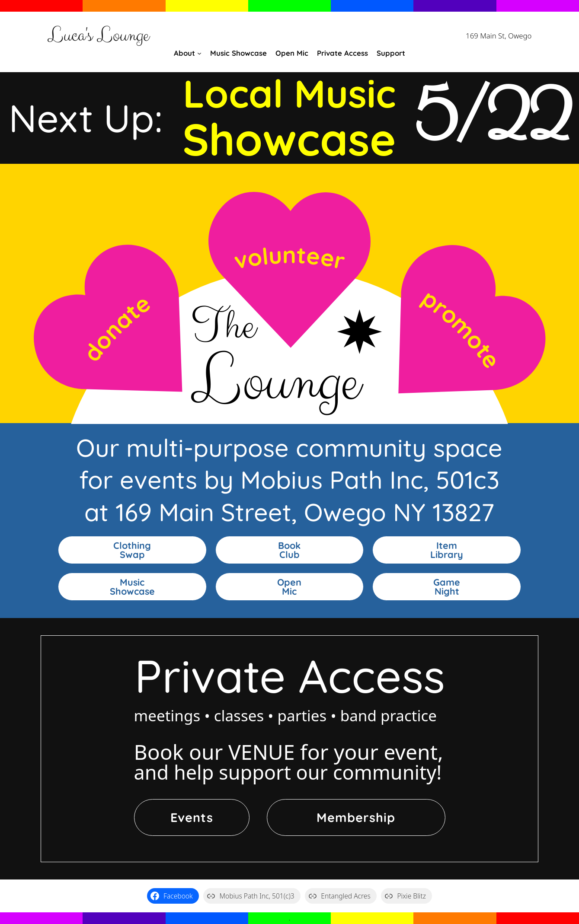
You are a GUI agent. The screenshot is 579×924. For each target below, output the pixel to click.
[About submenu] (199, 53)
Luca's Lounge (98, 36)
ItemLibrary (447, 550)
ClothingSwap (132, 550)
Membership (356, 817)
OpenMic (289, 587)
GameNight (447, 587)
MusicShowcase (132, 587)
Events (192, 817)
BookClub (289, 550)
